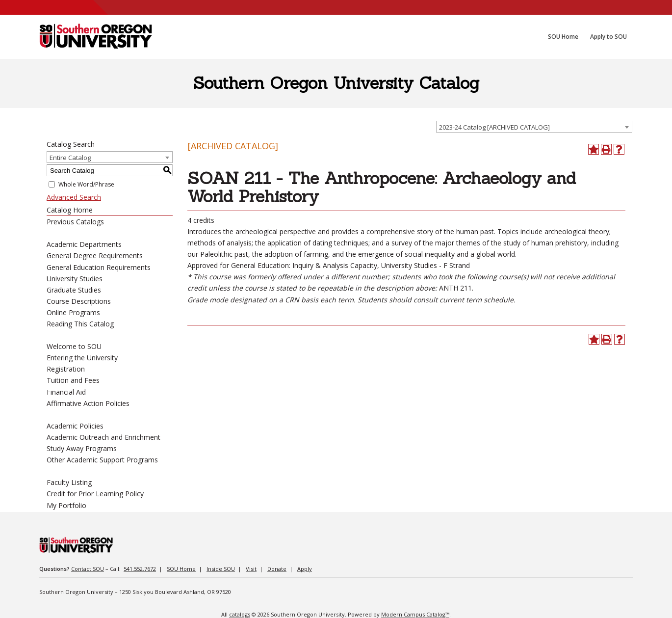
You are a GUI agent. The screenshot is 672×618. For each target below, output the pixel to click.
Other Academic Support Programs (102, 460)
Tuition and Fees (73, 380)
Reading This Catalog (80, 324)
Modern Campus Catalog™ (415, 614)
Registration (66, 369)
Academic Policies (75, 426)
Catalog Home (70, 210)
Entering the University (82, 358)
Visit (251, 569)
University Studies (75, 279)
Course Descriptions (79, 301)
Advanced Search (74, 197)
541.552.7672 (140, 569)
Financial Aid (66, 392)
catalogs (240, 614)
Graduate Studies (74, 290)
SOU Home (181, 569)
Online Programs (73, 312)
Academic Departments (84, 244)
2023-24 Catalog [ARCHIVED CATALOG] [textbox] (494, 127)
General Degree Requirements (95, 255)
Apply (305, 569)
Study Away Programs (82, 448)
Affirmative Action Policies (88, 403)
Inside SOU (221, 569)
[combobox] (534, 127)
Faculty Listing (69, 482)
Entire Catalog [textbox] (70, 158)
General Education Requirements (99, 267)
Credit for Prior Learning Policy (95, 494)
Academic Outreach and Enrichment (103, 437)
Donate (277, 569)
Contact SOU (88, 569)
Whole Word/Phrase (86, 184)
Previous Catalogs (75, 222)
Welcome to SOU (74, 346)
